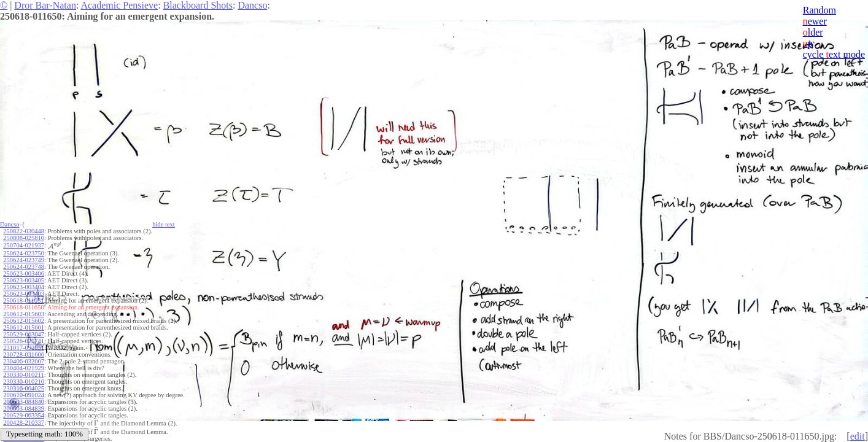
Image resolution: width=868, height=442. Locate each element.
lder (813, 32)
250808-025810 (24, 238)
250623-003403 (24, 294)
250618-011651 (23, 300)
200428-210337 (24, 423)
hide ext (164, 224)
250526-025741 (24, 341)
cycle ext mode (834, 54)
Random (820, 10)
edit (858, 436)
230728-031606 (24, 355)
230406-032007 (24, 361)
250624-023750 (24, 253)
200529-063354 (24, 415)
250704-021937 (24, 245)
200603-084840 (24, 402)
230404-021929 (24, 368)
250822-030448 (24, 231)
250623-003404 (24, 287)
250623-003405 (24, 280)
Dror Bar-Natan (45, 5)
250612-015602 (24, 321)
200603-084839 (24, 409)
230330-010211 (23, 375)
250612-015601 (24, 328)
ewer (815, 21)
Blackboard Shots (198, 5)
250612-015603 (24, 314)
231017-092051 (24, 348)
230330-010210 (24, 382)
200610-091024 (24, 395)
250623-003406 (24, 273)
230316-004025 (24, 388)
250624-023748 (24, 267)
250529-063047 (24, 334)
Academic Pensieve (119, 5)
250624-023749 (24, 260)
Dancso (252, 5)
